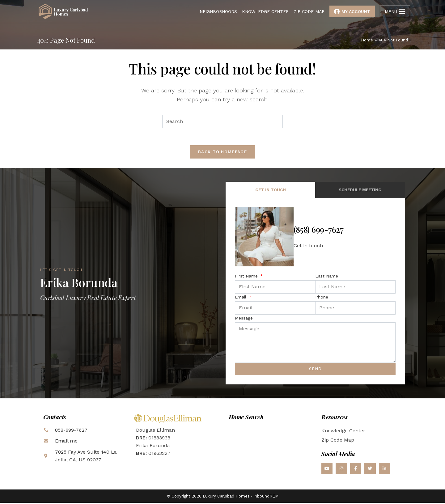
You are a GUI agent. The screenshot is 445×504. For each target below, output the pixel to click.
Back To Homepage (222, 153)
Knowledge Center (343, 432)
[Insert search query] (222, 122)
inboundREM (266, 497)
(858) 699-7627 (319, 231)
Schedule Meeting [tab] (360, 191)
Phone (322, 298)
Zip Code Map (338, 441)
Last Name (327, 277)
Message (244, 319)
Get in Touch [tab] (271, 191)
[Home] (367, 40)
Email (241, 298)
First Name (247, 277)
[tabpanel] (315, 293)
